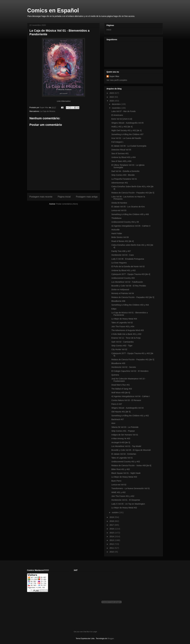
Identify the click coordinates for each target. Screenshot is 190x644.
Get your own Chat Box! (82, 632)
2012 (112, 544)
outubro (115, 512)
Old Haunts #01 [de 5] (121, 412)
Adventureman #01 (120, 183)
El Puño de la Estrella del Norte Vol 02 (128, 266)
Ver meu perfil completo (117, 80)
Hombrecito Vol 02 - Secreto (124, 367)
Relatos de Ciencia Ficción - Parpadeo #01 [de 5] (133, 360)
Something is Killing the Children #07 (127, 134)
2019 (112, 517)
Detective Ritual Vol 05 (121, 150)
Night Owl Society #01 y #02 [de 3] (126, 130)
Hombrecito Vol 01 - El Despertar (126, 500)
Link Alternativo (64, 101)
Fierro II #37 (117, 404)
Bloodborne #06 (118, 301)
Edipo (114, 309)
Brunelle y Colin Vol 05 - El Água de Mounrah (131, 450)
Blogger (111, 638)
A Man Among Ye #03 (121, 439)
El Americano (117, 115)
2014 (112, 536)
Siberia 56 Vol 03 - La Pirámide (125, 427)
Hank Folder (117, 233)
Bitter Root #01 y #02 (121, 469)
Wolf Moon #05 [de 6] (121, 393)
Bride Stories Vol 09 (120, 237)
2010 (112, 552)
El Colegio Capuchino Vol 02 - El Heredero (130, 371)
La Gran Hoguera (119, 263)
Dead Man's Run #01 (121, 385)
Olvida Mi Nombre (119, 203)
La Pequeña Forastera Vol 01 (124, 179)
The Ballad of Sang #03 (122, 389)
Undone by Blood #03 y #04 (124, 157)
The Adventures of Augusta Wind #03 (128, 330)
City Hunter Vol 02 (119, 349)
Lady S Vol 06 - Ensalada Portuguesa (128, 259)
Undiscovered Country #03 (123, 278)
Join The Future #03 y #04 (123, 326)
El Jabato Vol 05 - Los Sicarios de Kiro (128, 207)
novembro (116, 108)
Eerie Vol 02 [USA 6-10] (122, 119)
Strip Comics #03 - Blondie (123, 175)
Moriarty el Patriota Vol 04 (123, 293)
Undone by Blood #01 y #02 (124, 270)
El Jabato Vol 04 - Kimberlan (124, 454)
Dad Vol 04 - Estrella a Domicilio (125, 171)
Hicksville (115, 230)
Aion (113, 423)
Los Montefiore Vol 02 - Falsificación (127, 282)
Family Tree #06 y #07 (121, 251)
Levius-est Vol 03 (119, 210)
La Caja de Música (48, 111)
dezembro (116, 104)
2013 (112, 540)
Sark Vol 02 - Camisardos (123, 342)
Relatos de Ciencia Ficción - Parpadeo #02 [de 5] (133, 297)
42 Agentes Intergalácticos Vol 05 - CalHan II (131, 226)
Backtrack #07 (118, 419)
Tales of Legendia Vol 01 (122, 458)
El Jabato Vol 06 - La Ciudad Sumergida (129, 146)
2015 (112, 533)
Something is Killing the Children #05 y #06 (130, 214)
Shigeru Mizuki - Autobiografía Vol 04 (128, 408)
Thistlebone (116, 218)
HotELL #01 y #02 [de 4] (122, 127)
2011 (112, 548)
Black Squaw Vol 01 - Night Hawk (126, 473)
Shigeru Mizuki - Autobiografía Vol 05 (128, 123)
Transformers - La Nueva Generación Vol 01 (131, 488)
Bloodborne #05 (118, 363)
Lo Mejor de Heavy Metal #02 (124, 508)
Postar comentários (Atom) (67, 204)
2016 (112, 529)
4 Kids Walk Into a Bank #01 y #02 (126, 334)
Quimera (115, 375)
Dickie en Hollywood (120, 290)
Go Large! (94, 632)
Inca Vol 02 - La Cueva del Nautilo (126, 138)
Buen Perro (116, 481)
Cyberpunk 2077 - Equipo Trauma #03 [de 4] (131, 274)
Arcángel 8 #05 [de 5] (121, 442)
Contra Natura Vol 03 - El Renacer (126, 400)
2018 (112, 521)
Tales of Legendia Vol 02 (122, 323)
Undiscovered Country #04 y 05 (125, 222)
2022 (112, 97)
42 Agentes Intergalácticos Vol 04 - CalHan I (131, 396)
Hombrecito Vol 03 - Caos (123, 255)
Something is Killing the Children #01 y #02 (130, 416)
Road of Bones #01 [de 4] (123, 241)
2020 (112, 101)
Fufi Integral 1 (117, 142)
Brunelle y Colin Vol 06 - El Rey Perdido (129, 286)
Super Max (114, 76)
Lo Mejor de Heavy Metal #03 (124, 477)
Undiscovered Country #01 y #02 (126, 462)
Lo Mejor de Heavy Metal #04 (124, 319)
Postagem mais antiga (87, 197)
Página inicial (64, 197)
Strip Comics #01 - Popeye (123, 431)
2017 (112, 525)
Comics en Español (53, 10)
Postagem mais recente (41, 197)
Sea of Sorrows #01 (120, 153)
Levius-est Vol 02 (119, 485)
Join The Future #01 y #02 (123, 496)
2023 (112, 93)
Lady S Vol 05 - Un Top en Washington (128, 504)
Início (109, 30)
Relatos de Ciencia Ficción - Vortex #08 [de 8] (131, 466)
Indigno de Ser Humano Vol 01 (125, 435)
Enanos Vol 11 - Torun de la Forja (126, 338)
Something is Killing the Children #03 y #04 (130, 305)
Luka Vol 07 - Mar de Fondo (124, 111)
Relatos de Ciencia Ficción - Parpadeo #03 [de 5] (133, 193)
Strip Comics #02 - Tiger (122, 346)
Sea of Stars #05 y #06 (121, 161)
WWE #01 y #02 (118, 492)
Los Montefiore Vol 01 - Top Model (126, 446)
